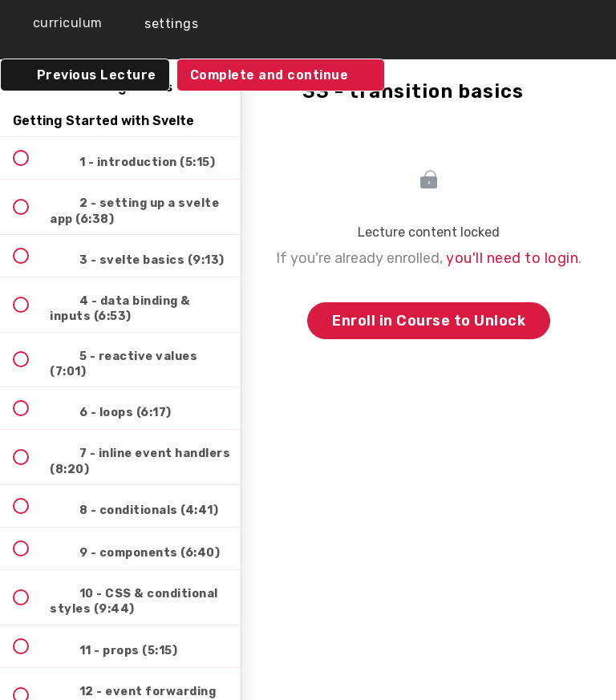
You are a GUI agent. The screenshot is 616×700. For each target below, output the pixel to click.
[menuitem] (160, 24)
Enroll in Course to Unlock (429, 321)
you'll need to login (512, 258)
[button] (56, 23)
